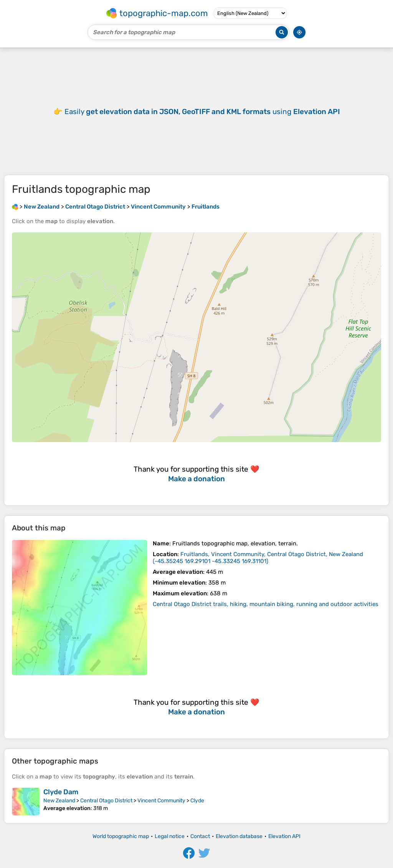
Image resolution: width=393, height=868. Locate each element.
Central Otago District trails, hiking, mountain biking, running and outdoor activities (266, 604)
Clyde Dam (61, 792)
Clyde (197, 801)
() (258, 558)
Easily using (202, 112)
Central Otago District (106, 801)
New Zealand (59, 801)
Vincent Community (161, 801)
